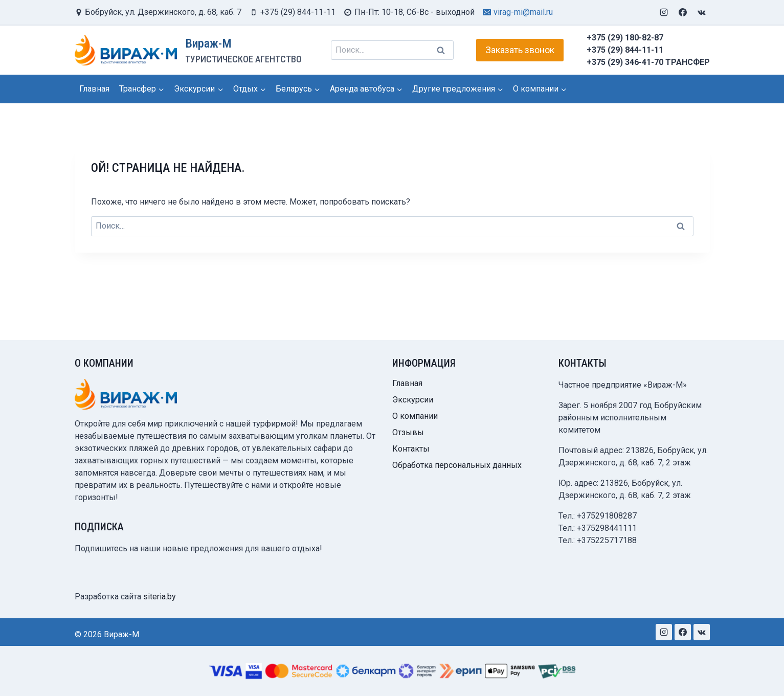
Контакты (411, 449)
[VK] (702, 12)
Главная (94, 89)
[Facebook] (683, 12)
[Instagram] (664, 12)
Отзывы (408, 432)
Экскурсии (413, 400)
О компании (415, 416)
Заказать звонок (520, 50)
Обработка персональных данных (457, 465)
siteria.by (160, 597)
